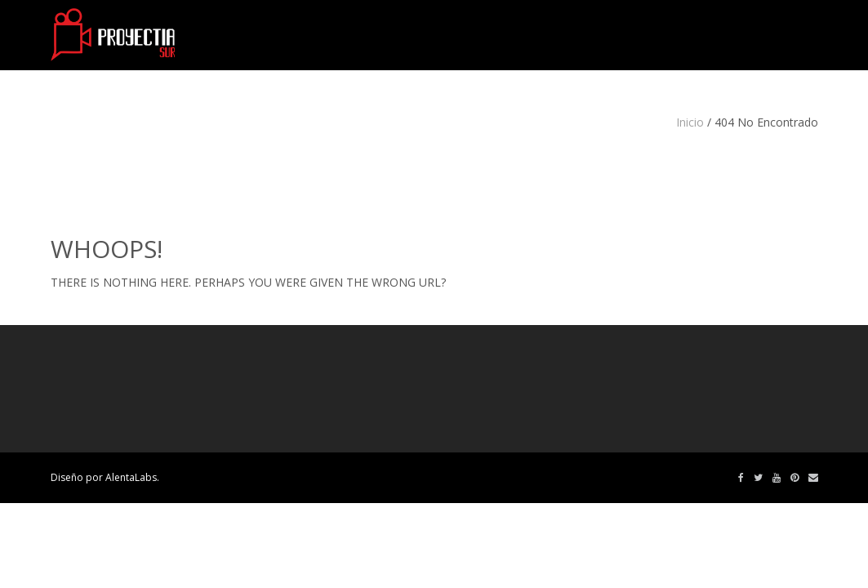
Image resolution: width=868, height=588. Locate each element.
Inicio (690, 122)
